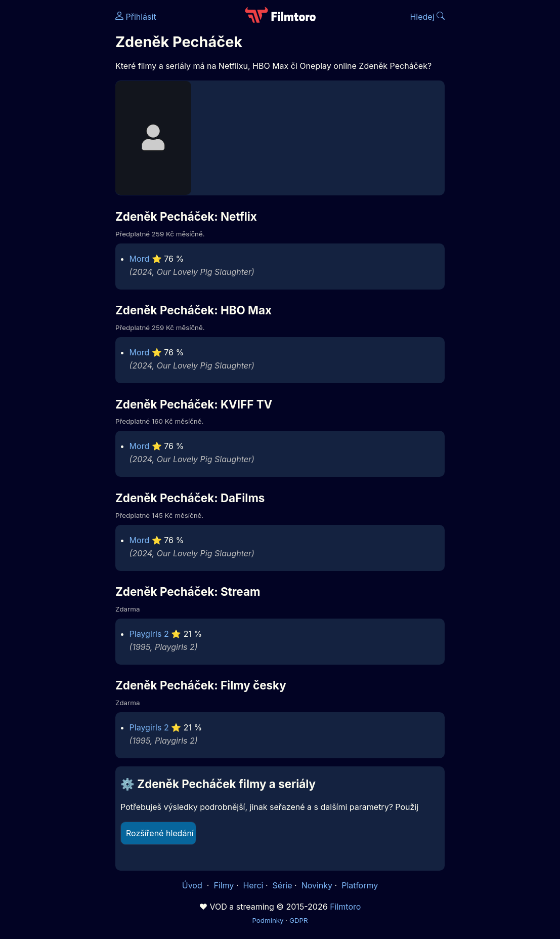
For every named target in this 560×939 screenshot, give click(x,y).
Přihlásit (136, 17)
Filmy (224, 885)
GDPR (299, 920)
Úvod (193, 885)
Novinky (317, 885)
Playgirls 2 (149, 634)
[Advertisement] (55, 156)
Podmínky (268, 920)
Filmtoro (345, 907)
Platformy (360, 885)
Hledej (427, 17)
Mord (140, 259)
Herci (253, 885)
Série (283, 885)
